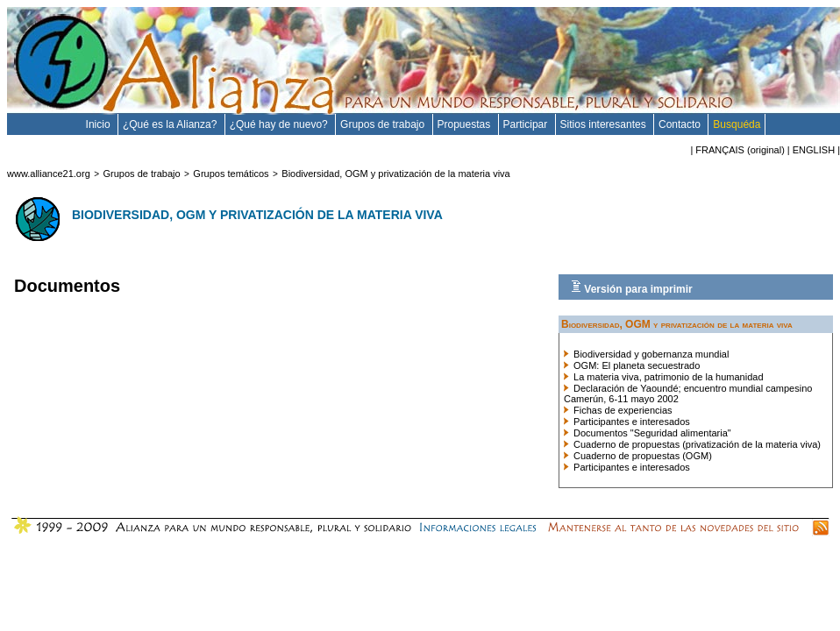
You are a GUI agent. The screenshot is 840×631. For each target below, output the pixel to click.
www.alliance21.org (49, 174)
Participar (527, 124)
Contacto (681, 124)
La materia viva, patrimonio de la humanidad (664, 377)
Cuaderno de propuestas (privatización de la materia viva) (692, 444)
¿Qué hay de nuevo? (280, 124)
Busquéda (737, 124)
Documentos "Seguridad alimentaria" (648, 433)
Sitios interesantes (605, 124)
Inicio (100, 124)
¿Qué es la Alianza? (171, 124)
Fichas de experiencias (618, 410)
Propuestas (466, 124)
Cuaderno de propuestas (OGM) (638, 456)
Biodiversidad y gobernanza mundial (646, 354)
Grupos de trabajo (384, 124)
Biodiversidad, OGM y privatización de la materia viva (395, 174)
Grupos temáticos (231, 174)
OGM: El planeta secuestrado (632, 365)
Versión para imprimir (632, 287)
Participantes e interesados (627, 422)
